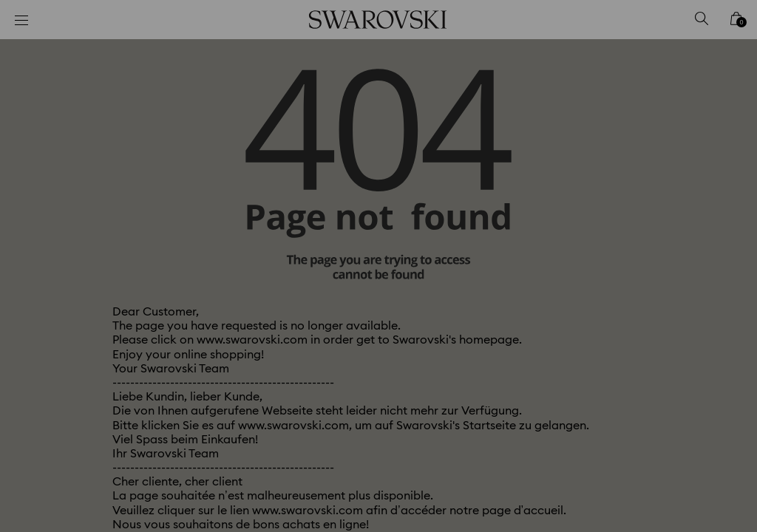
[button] (622, 180)
